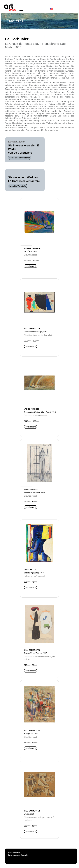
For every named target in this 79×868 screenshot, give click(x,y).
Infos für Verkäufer (18, 186)
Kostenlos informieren (19, 158)
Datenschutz (14, 853)
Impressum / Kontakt (18, 855)
